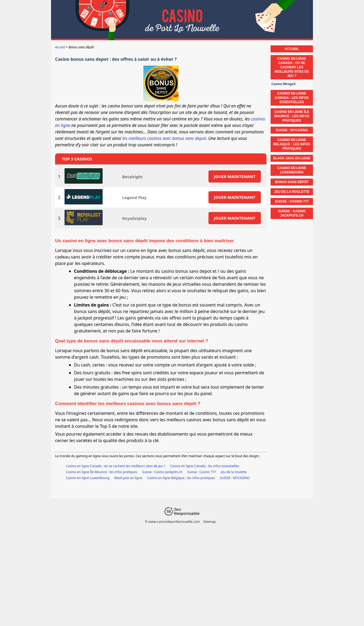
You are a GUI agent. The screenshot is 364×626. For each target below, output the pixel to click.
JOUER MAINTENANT (235, 176)
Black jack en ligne (128, 478)
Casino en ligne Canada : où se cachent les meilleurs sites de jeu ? (116, 466)
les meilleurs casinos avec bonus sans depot (164, 138)
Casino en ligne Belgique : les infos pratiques (181, 478)
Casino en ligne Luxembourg (88, 478)
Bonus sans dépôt (292, 182)
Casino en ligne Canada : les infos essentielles (205, 466)
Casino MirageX (284, 84)
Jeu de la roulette (234, 472)
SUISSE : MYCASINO (235, 478)
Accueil (292, 49)
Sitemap (210, 522)
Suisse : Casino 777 (202, 472)
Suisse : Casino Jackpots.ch (162, 472)
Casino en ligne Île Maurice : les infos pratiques (102, 472)
